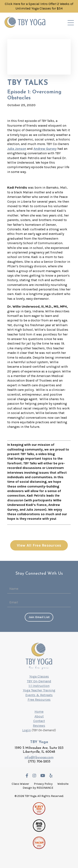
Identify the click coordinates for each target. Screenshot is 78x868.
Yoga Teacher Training (39, 690)
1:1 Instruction (39, 686)
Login (27, 730)
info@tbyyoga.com (39, 757)
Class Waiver (20, 784)
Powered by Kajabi (39, 858)
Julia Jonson (17, 149)
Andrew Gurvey (45, 149)
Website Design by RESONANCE (46, 786)
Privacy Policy (43, 784)
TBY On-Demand (39, 681)
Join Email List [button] (39, 617)
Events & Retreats (39, 695)
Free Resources (39, 700)
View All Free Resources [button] (39, 545)
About (39, 716)
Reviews (39, 726)
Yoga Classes (39, 676)
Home (39, 712)
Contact (39, 721)
